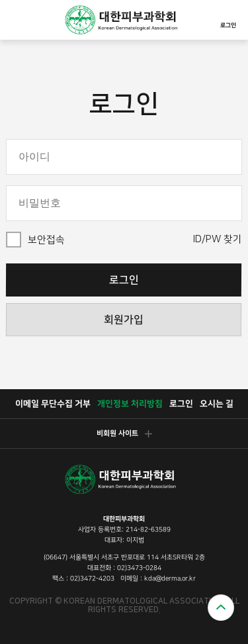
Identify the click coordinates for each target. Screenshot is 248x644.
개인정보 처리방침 (129, 404)
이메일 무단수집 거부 (52, 404)
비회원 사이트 (124, 434)
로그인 (228, 18)
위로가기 (221, 608)
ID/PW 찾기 (218, 239)
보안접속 (46, 240)
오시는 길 (216, 404)
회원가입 (124, 320)
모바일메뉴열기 (17, 20)
